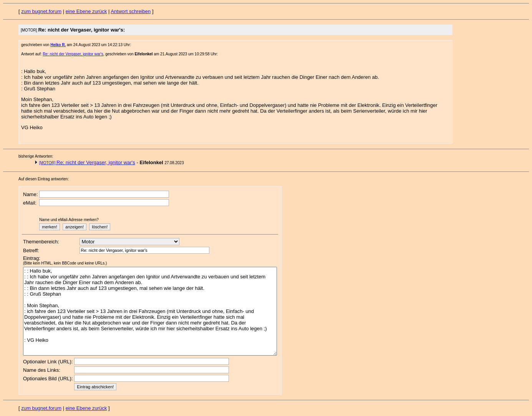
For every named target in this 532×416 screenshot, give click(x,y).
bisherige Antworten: (36, 156)
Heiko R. (58, 45)
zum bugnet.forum (41, 11)
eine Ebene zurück (86, 11)
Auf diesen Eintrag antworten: (44, 179)
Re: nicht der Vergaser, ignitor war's (73, 54)
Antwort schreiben (131, 11)
